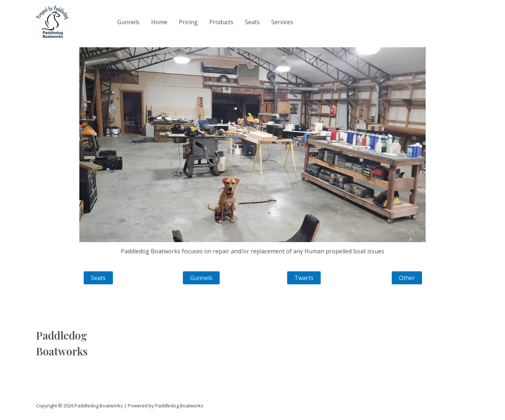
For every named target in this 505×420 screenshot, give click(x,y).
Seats (252, 22)
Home (159, 22)
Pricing (188, 22)
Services (282, 22)
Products (221, 22)
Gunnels (128, 22)
